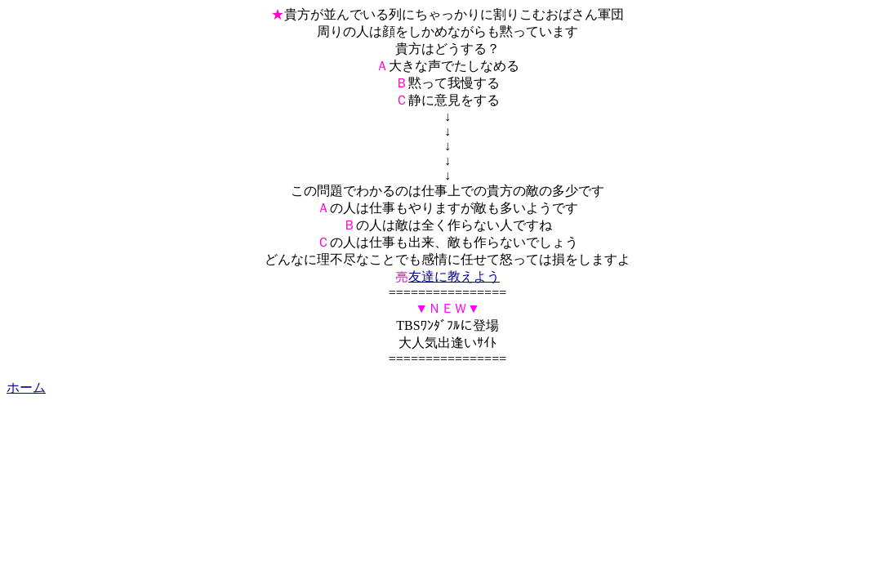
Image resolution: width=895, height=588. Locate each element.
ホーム (26, 388)
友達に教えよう (454, 276)
